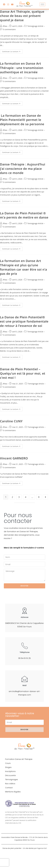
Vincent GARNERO (14, 458)
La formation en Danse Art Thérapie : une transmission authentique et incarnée (22, 68)
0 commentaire (9, 29)
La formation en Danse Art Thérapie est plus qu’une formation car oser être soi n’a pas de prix (23, 267)
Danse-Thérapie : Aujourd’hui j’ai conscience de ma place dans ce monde (23, 168)
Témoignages (12, 779)
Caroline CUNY (11, 421)
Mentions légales (13, 792)
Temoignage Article (35, 26)
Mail (24, 685)
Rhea (5, 26)
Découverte (10, 775)
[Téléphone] (25, 646)
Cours (8, 763)
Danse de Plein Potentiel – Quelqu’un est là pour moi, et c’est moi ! (23, 373)
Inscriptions (10, 771)
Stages (8, 767)
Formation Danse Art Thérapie (19, 759)
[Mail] (25, 679)
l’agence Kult (42, 848)
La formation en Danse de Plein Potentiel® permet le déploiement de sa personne (22, 120)
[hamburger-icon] (42, 4)
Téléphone (25, 652)
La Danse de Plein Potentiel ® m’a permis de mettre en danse (24, 215)
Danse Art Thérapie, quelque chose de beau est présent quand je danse (22, 16)
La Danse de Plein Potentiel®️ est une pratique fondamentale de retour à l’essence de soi (24, 321)
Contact (9, 788)
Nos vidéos (10, 784)
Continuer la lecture (12, 51)
